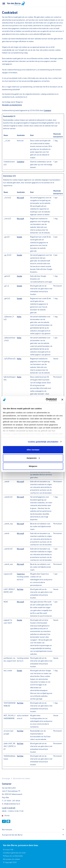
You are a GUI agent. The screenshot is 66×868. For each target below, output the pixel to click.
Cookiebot (47, 110)
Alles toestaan (33, 450)
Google (19, 237)
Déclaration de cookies (11, 859)
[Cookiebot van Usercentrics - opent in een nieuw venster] (46, 400)
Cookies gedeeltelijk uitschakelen (43, 442)
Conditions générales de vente (14, 853)
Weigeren (33, 466)
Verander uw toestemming (12, 105)
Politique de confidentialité (13, 856)
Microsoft (20, 198)
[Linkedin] (8, 821)
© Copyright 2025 (10, 862)
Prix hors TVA (8, 850)
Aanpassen (33, 458)
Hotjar (19, 317)
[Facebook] (4, 821)
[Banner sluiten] (62, 400)
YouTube (20, 589)
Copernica (21, 574)
